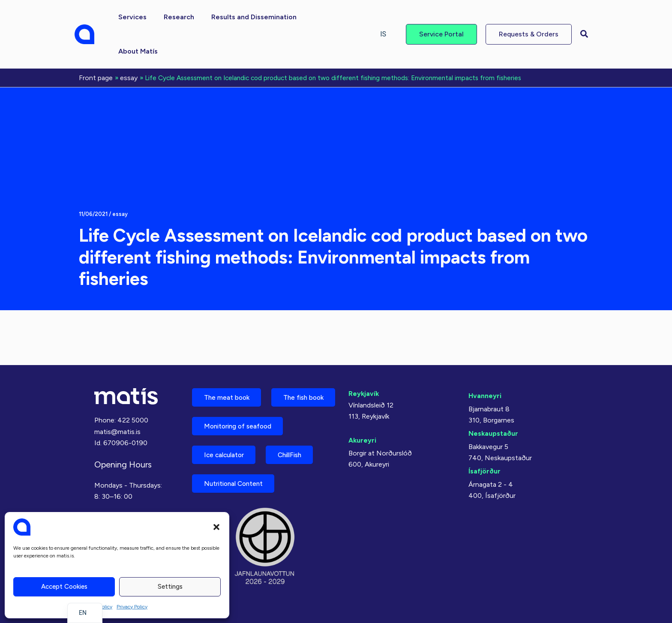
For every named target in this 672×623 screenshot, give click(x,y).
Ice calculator (227, 453)
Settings (170, 587)
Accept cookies (64, 587)
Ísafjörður (484, 436)
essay (120, 179)
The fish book (227, 393)
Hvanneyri (485, 361)
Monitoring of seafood (241, 423)
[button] (216, 527)
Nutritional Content (237, 483)
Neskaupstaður (493, 398)
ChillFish (298, 453)
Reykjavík (364, 358)
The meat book (229, 363)
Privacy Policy (132, 607)
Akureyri (363, 405)
